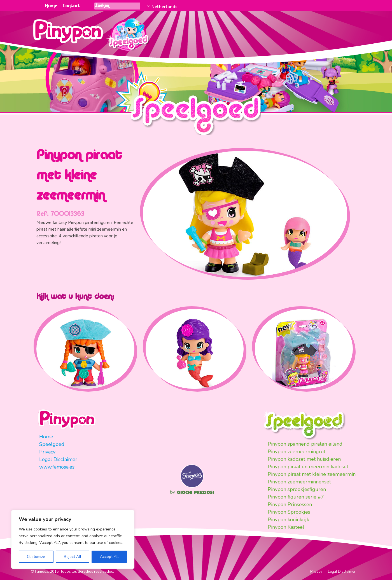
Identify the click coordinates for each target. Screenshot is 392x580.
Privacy (47, 452)
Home (51, 6)
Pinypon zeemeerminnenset (299, 482)
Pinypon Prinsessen (290, 504)
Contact (72, 6)
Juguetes (129, 32)
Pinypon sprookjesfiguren (297, 489)
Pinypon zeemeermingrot (297, 452)
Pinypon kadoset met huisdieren (304, 459)
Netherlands (164, 7)
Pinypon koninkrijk (288, 520)
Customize (36, 557)
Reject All (73, 557)
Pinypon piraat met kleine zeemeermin (312, 474)
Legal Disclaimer (58, 459)
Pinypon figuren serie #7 (296, 497)
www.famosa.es (57, 467)
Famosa (192, 486)
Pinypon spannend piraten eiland (305, 444)
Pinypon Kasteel (286, 527)
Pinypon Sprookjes (289, 512)
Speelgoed (52, 444)
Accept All (109, 557)
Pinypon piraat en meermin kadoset (308, 467)
